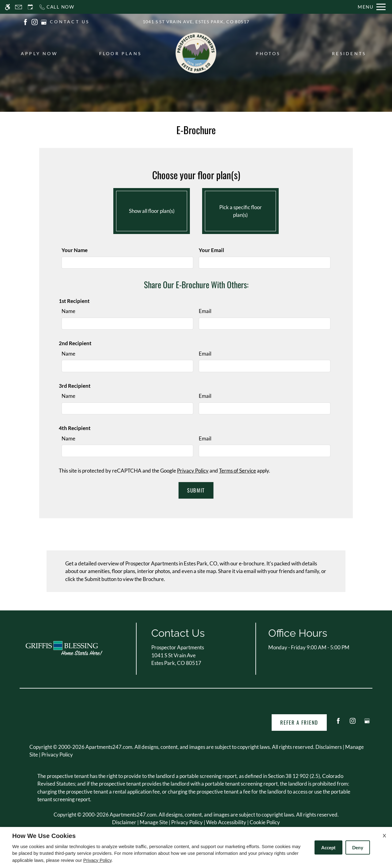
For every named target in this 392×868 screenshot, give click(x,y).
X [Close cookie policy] (384, 835)
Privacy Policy (97, 860)
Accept (328, 847)
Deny (358, 847)
